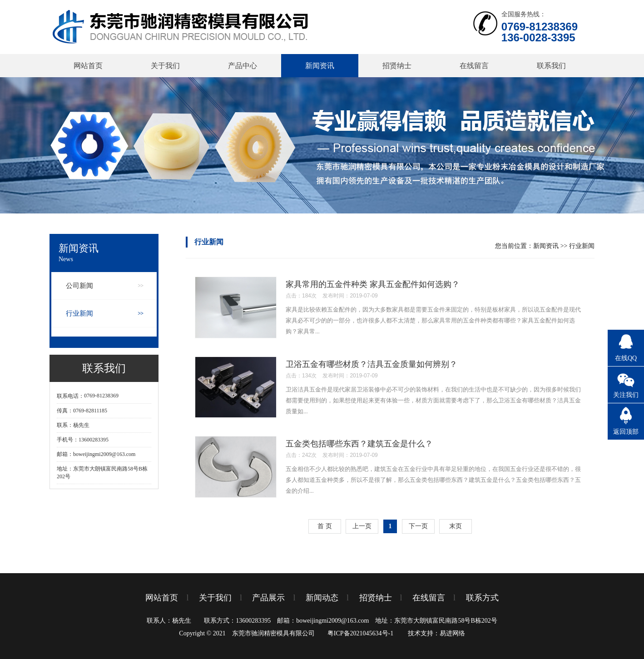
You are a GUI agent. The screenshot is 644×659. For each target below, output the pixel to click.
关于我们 (165, 66)
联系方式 (482, 598)
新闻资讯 (320, 66)
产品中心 (243, 66)
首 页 (325, 526)
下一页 (418, 526)
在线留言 (474, 66)
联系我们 (551, 66)
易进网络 (452, 633)
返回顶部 (626, 432)
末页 (456, 526)
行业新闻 (79, 313)
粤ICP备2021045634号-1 (360, 633)
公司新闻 (79, 286)
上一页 (362, 526)
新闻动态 (322, 598)
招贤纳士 (397, 66)
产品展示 (268, 598)
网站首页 (88, 66)
